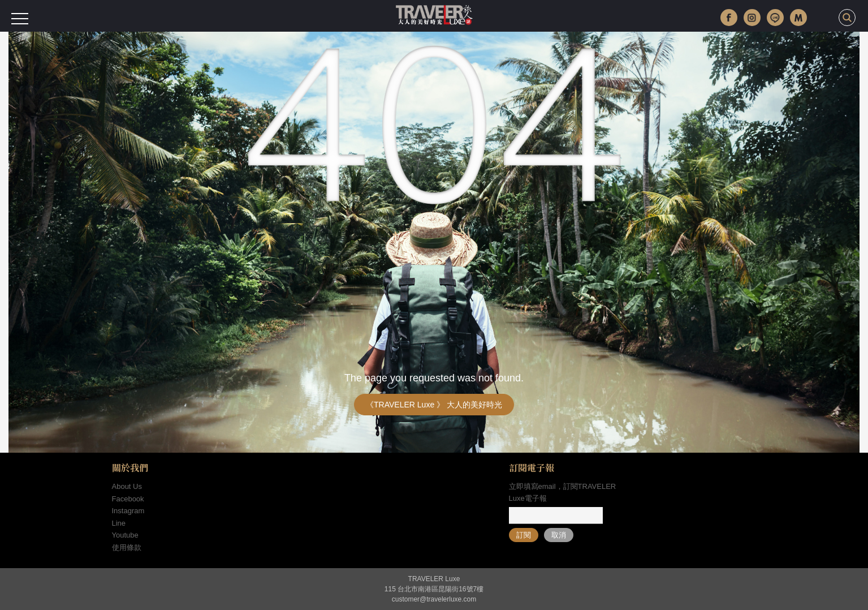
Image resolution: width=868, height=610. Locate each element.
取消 (559, 535)
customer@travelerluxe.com (434, 599)
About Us (127, 486)
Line (119, 523)
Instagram (128, 511)
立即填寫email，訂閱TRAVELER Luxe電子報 (563, 492)
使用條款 (127, 547)
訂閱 (524, 535)
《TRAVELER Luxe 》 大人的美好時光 (434, 405)
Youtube (125, 535)
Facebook (128, 499)
